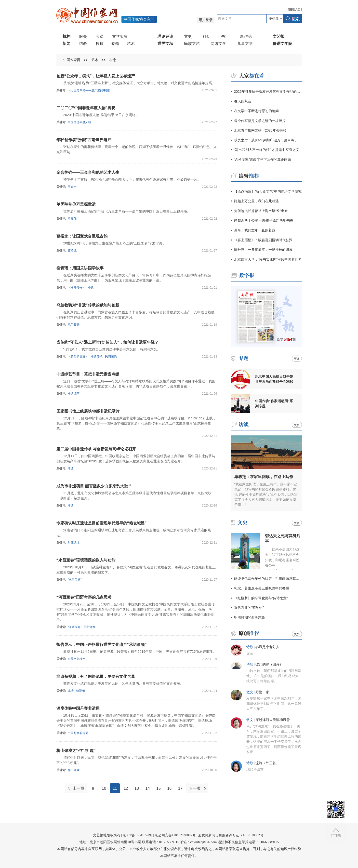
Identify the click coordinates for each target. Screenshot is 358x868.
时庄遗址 (74, 543)
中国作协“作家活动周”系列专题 (274, 404)
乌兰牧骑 (74, 325)
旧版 (295, 10)
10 (104, 788)
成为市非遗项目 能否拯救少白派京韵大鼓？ (94, 486)
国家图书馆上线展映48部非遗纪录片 (88, 411)
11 (115, 788)
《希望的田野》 (78, 357)
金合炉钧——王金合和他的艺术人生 (88, 172)
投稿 (100, 44)
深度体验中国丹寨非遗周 (78, 708)
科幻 (207, 36)
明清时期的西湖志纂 (250, 617)
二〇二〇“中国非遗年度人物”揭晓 (86, 108)
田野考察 (90, 627)
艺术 (131, 44)
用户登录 (206, 20)
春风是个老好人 (267, 647)
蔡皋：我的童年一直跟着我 (255, 230)
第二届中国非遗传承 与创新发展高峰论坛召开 (96, 449)
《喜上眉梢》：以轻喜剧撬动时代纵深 (263, 240)
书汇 (225, 36)
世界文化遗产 (77, 659)
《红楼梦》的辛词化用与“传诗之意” (261, 598)
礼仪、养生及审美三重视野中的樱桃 (262, 588)
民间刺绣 (111, 357)
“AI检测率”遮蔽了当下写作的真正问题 (263, 160)
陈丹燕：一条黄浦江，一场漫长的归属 (263, 250)
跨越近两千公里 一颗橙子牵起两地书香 (264, 220)
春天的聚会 (243, 101)
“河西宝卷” (75, 627)
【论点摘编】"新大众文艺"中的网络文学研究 (268, 191)
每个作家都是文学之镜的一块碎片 (260, 121)
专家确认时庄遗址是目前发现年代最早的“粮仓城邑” (102, 523)
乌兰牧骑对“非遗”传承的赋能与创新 (88, 305)
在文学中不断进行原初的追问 (256, 111)
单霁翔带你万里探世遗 (76, 204)
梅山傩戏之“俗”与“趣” (76, 751)
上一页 (79, 788)
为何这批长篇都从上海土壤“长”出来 (261, 211)
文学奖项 (120, 36)
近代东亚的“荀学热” (249, 608)
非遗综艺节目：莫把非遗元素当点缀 (88, 374)
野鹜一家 (262, 692)
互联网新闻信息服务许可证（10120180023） (232, 835)
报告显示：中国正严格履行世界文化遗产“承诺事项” (102, 645)
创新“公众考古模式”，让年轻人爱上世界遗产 (96, 76)
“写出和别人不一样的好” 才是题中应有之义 (267, 150)
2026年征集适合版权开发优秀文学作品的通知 (268, 92)
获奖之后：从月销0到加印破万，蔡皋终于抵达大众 (268, 140)
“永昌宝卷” (75, 580)
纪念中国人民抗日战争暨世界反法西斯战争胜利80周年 (274, 379)
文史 (188, 36)
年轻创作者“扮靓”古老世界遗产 (84, 140)
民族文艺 (192, 44)
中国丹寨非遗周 (78, 733)
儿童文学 (245, 44)
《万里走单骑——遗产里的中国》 (90, 90)
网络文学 (218, 44)
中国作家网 (72, 60)
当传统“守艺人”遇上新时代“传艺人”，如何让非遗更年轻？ (107, 342)
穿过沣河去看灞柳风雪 (273, 720)
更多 (297, 359)
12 (126, 788)
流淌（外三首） (267, 763)
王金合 (72, 187)
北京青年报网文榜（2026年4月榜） (261, 130)
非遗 (112, 60)
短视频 (80, 691)
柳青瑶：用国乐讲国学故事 (80, 268)
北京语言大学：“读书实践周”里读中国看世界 (268, 259)
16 (169, 788)
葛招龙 (72, 251)
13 (137, 788)
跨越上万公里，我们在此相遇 (256, 201)
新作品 (246, 36)
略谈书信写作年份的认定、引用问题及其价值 (268, 579)
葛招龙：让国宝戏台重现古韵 (82, 236)
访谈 (83, 44)
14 (148, 788)
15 (159, 788)
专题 (115, 44)
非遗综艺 (74, 394)
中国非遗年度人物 (80, 122)
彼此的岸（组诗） (269, 664)
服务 (83, 36)
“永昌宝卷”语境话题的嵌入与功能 (86, 560)
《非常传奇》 (77, 288)
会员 (100, 36)
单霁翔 (72, 219)
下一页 (195, 788)
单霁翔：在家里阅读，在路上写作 (264, 477)
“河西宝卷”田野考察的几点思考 (84, 597)
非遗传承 (97, 357)
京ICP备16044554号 (137, 835)
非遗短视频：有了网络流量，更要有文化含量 (96, 676)
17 (180, 788)
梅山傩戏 (74, 770)
